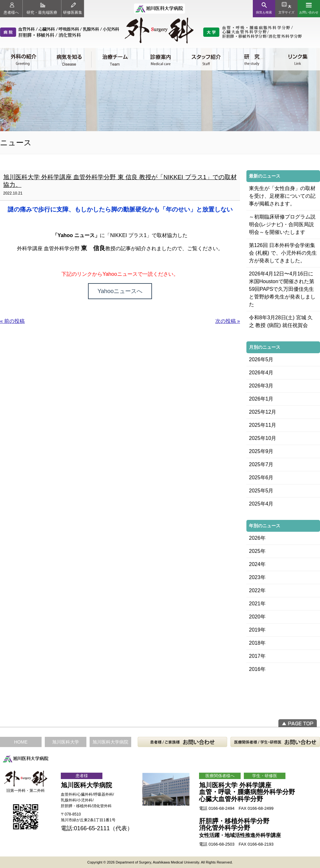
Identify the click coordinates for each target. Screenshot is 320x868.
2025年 (257, 551)
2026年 (257, 538)
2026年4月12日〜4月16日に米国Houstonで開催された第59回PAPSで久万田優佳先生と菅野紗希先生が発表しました (282, 289)
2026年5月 (261, 359)
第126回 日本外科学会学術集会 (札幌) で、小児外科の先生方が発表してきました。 (283, 253)
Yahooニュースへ (120, 291)
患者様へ (11, 9)
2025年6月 (261, 478)
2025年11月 (263, 425)
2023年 (257, 577)
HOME (21, 742)
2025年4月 (261, 504)
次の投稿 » (228, 321)
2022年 (257, 590)
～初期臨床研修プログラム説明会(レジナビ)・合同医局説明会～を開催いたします (282, 224)
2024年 (257, 564)
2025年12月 (263, 412)
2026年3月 (261, 386)
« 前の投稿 (12, 321)
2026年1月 (261, 399)
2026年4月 (261, 373)
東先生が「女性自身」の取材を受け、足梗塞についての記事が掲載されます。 (282, 196)
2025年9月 (261, 451)
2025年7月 (261, 464)
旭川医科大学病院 (110, 742)
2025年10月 (263, 438)
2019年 (257, 630)
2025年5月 (261, 491)
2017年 (257, 656)
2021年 (257, 604)
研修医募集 (73, 9)
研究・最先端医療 (42, 9)
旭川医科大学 (66, 742)
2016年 (257, 669)
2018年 (257, 643)
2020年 (257, 617)
